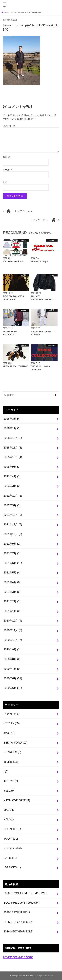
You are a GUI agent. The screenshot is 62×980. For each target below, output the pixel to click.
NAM (9, 819)
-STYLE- (11, 723)
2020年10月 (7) (13, 640)
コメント (9, 126)
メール (8, 170)
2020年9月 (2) (12, 649)
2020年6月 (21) (13, 678)
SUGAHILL (12, 829)
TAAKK (11, 839)
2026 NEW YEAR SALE (18, 931)
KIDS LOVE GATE (17, 800)
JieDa (9, 791)
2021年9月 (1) (12, 544)
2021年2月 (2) (12, 601)
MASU (9, 810)
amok (9, 733)
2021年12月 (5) (13, 515)
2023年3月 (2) (12, 486)
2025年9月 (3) (12, 467)
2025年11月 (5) (13, 448)
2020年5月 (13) (13, 688)
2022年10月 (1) (13, 496)
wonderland (13, 848)
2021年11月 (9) (13, 524)
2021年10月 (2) (13, 534)
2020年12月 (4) (13, 621)
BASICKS (13, 867)
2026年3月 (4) (12, 419)
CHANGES (12, 752)
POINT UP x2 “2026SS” (18, 922)
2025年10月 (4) (13, 457)
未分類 (10, 858)
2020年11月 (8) (13, 630)
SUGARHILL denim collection (21, 903)
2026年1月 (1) (12, 428)
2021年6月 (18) (13, 563)
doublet (11, 762)
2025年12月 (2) (13, 438)
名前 (6, 157)
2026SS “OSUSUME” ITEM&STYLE (25, 893)
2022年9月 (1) (12, 505)
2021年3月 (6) (12, 592)
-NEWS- (11, 714)
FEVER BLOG (31, 4)
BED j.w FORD (15, 743)
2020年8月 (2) (12, 659)
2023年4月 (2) (12, 476)
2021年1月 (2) (12, 611)
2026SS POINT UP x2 (17, 912)
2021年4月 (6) (12, 582)
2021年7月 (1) (12, 553)
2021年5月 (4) (12, 572)
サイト (6, 182)
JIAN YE (11, 781)
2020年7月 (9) (12, 669)
